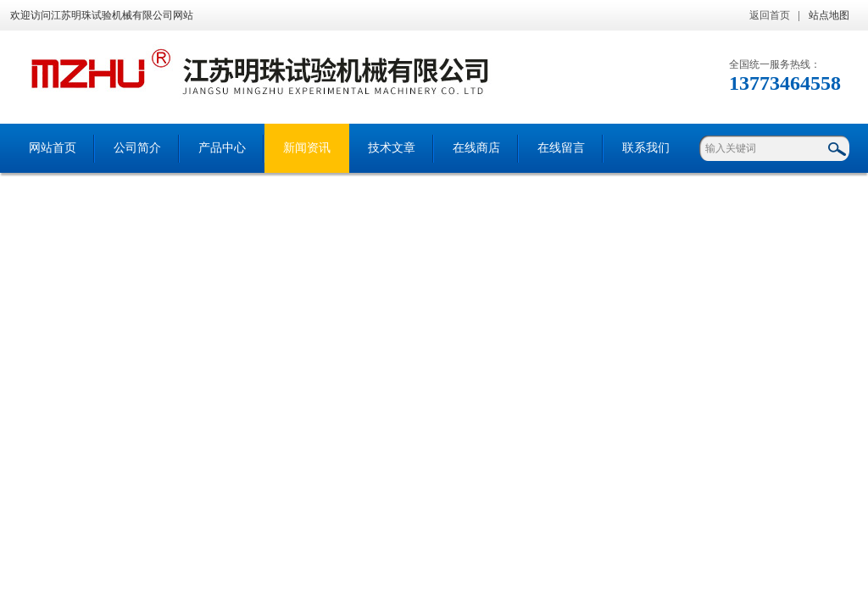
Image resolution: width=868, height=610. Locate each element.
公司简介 (137, 148)
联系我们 (646, 148)
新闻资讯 (307, 148)
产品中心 (222, 148)
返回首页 (770, 15)
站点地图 (829, 15)
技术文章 (392, 148)
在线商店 (476, 148)
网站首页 (53, 148)
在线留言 (561, 148)
